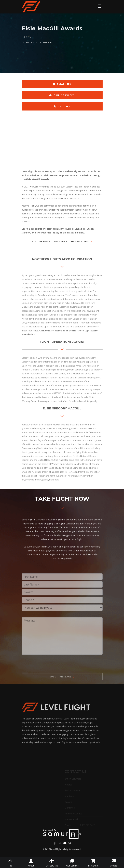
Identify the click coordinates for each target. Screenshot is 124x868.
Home (25, 37)
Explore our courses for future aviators (60, 242)
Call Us (62, 106)
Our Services (62, 95)
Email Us (62, 84)
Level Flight (56, 849)
